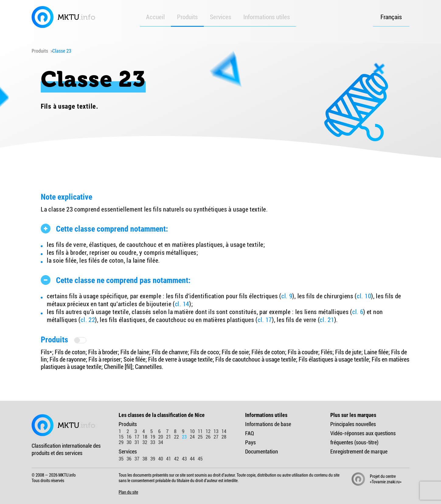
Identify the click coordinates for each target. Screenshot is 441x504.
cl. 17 (265, 320)
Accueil (155, 17)
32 (145, 442)
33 (153, 442)
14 (224, 431)
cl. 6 (358, 312)
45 (200, 459)
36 (129, 459)
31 (137, 442)
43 (184, 459)
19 (153, 437)
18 (145, 437)
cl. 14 (182, 304)
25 (200, 437)
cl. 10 (364, 296)
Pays (250, 442)
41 (168, 459)
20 (161, 437)
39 (153, 459)
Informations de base (268, 424)
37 (137, 459)
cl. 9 (287, 296)
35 (121, 459)
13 (216, 431)
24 (192, 437)
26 (208, 437)
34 (161, 442)
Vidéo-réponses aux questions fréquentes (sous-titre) (363, 438)
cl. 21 (327, 320)
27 (216, 437)
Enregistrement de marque (359, 452)
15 (121, 437)
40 (161, 459)
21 (168, 437)
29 (121, 442)
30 (129, 442)
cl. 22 (88, 320)
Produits (187, 17)
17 (137, 437)
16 (129, 437)
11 (200, 431)
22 (176, 437)
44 (192, 459)
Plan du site (128, 492)
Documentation (262, 452)
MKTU (63, 17)
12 (208, 431)
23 (184, 437)
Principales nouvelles (353, 424)
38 (145, 459)
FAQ (250, 433)
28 (224, 437)
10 (192, 431)
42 (176, 459)
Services (220, 17)
